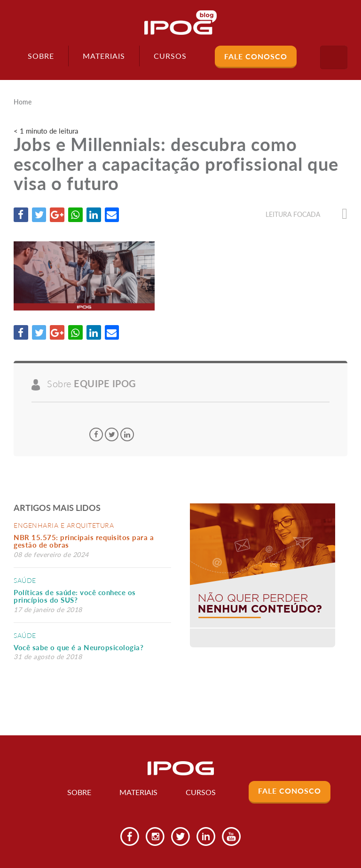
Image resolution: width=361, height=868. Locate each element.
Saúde (25, 581)
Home (23, 102)
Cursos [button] (170, 56)
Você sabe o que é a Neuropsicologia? (78, 648)
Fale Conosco (256, 56)
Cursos (200, 793)
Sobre (41, 56)
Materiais (104, 56)
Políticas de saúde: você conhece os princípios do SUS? (75, 597)
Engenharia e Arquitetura (64, 526)
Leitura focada (306, 214)
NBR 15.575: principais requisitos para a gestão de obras (84, 542)
